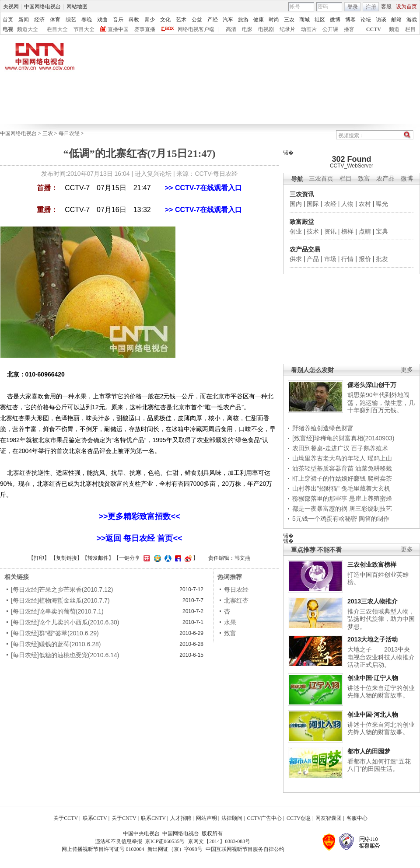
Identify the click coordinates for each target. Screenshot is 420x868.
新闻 (24, 20)
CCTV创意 (299, 818)
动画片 (309, 29)
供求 (296, 259)
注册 (371, 7)
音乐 (118, 20)
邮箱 (396, 20)
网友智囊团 (329, 818)
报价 (365, 259)
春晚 (87, 20)
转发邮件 (98, 558)
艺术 (181, 20)
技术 (313, 231)
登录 (353, 7)
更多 (407, 370)
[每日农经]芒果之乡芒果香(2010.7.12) (62, 589)
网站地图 (77, 7)
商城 (304, 20)
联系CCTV (95, 818)
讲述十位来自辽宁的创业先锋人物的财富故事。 (381, 692)
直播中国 (118, 29)
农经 (330, 204)
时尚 (274, 20)
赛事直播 (145, 29)
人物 (347, 204)
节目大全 (84, 29)
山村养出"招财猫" (316, 488)
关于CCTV (66, 818)
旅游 (243, 20)
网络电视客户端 (196, 29)
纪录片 (287, 29)
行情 (347, 259)
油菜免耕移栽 (374, 468)
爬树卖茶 (380, 478)
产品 (313, 259)
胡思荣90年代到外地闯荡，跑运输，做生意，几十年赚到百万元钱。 (381, 403)
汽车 (228, 20)
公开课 (330, 29)
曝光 (382, 204)
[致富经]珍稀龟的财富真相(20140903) (343, 438)
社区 (320, 20)
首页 (8, 20)
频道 (394, 29)
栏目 (410, 29)
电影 (247, 29)
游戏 (412, 20)
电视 (8, 29)
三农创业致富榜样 (372, 565)
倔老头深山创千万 (372, 385)
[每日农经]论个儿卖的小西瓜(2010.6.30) (65, 622)
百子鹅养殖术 (370, 448)
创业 (296, 231)
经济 (39, 20)
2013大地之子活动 (373, 639)
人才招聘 (181, 818)
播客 (349, 29)
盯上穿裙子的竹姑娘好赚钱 (329, 478)
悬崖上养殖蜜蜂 (371, 498)
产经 (213, 20)
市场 (330, 259)
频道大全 (28, 29)
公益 (197, 20)
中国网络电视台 (42, 7)
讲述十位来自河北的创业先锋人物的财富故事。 (381, 729)
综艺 (71, 20)
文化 (165, 20)
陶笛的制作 (374, 519)
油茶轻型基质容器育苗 (323, 468)
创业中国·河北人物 (373, 715)
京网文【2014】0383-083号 (219, 841)
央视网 (11, 7)
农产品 (385, 179)
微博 (335, 20)
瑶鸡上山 (380, 458)
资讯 (330, 231)
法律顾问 (232, 818)
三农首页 (321, 179)
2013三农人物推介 (373, 601)
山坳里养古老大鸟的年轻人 (329, 458)
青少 (150, 20)
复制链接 (66, 558)
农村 (365, 204)
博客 (350, 20)
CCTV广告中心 (264, 818)
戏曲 (102, 20)
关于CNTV (124, 818)
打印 (39, 558)
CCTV (374, 29)
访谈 (381, 20)
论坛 (366, 20)
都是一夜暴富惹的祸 (320, 509)
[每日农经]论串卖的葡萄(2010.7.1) (57, 611)
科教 (134, 20)
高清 (231, 29)
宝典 (382, 231)
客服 (386, 7)
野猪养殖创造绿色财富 (323, 428)
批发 (382, 259)
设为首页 (406, 7)
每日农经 (69, 133)
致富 (364, 179)
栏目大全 (57, 29)
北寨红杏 (236, 600)
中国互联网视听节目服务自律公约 (245, 849)
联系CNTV (153, 818)
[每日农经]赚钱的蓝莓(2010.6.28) (56, 644)
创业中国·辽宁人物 (373, 678)
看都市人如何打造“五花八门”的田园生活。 (379, 765)
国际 (313, 204)
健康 (259, 20)
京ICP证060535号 (165, 841)
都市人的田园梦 (369, 751)
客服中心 (357, 818)
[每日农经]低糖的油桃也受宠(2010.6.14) (65, 655)
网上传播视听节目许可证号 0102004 (103, 849)
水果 (230, 622)
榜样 (347, 231)
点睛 (365, 231)
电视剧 (266, 29)
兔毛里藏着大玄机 (366, 488)
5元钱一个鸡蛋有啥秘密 (325, 519)
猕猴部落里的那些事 (320, 498)
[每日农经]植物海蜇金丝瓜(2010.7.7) (60, 600)
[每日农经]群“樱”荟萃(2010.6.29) (55, 633)
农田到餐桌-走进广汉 (321, 448)
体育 (55, 20)
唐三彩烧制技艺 (371, 509)
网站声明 (206, 818)
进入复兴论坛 (153, 174)
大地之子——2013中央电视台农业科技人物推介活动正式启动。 (381, 657)
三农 (289, 20)
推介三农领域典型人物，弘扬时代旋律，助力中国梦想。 (381, 619)
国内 (296, 204)
